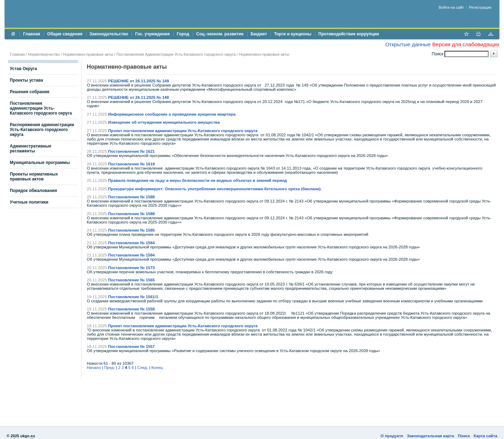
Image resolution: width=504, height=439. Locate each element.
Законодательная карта (431, 436)
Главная (32, 34)
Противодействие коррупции (349, 34)
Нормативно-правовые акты (88, 54)
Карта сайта (485, 436)
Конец (157, 368)
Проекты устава (26, 80)
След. (143, 368)
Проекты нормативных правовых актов (34, 177)
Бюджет (259, 34)
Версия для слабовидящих (466, 44)
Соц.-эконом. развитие (220, 34)
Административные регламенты (31, 149)
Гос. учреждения (152, 34)
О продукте (392, 436)
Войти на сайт (451, 7)
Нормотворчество (44, 54)
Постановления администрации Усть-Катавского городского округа (41, 108)
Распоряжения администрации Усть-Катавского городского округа (42, 130)
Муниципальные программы (40, 163)
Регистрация (480, 7)
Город (183, 34)
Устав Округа (23, 69)
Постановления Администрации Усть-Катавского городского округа (176, 54)
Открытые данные (408, 44)
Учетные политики (29, 202)
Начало (94, 368)
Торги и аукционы (293, 34)
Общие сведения (65, 34)
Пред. (110, 368)
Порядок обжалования (33, 191)
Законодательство (109, 34)
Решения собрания (30, 92)
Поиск (464, 436)
